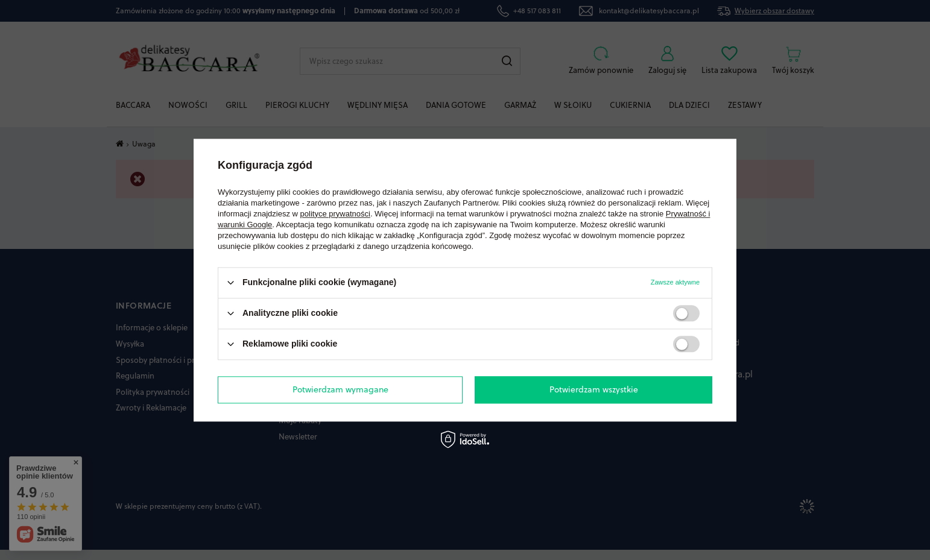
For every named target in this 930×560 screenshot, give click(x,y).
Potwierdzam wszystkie (594, 389)
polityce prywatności (335, 214)
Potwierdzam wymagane (340, 389)
